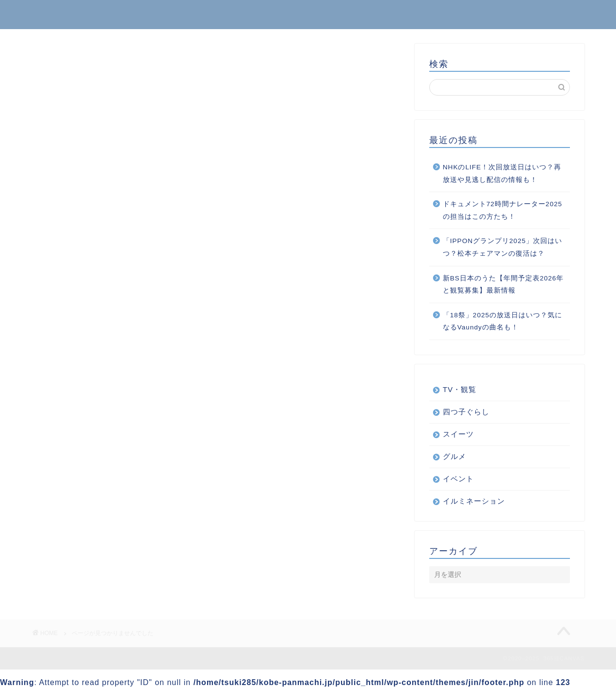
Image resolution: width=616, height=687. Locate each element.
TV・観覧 (460, 389)
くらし (83, 486)
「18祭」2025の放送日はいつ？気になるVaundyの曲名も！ (503, 321)
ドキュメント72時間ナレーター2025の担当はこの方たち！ (503, 210)
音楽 (79, 576)
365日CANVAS (68, 14)
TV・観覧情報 (96, 473)
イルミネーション (103, 512)
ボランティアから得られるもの (128, 550)
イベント (87, 499)
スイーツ (87, 537)
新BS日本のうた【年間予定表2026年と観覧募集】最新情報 (503, 285)
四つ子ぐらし (95, 563)
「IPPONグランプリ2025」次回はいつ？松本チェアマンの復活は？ (503, 247)
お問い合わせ (554, 15)
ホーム (495, 15)
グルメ (83, 524)
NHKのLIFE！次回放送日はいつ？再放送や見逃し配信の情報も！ (502, 173)
